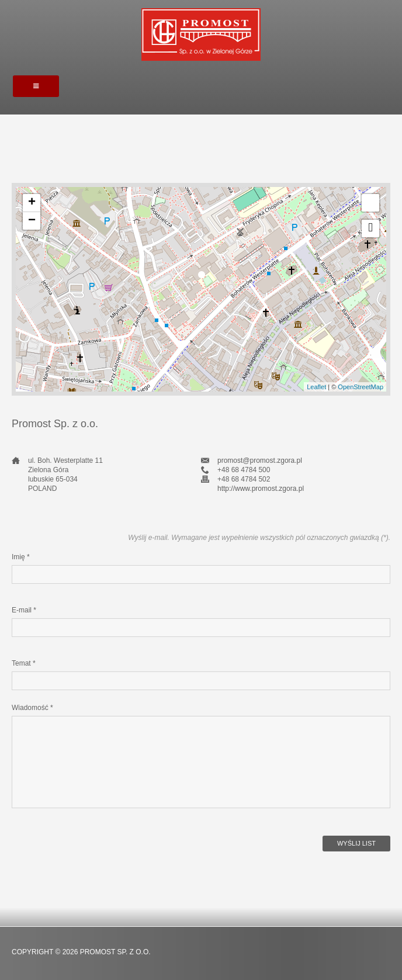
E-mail (24, 610)
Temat (24, 663)
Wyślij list (356, 843)
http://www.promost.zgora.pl (261, 489)
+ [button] (32, 203)
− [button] (32, 221)
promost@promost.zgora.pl (260, 460)
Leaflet (316, 387)
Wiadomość (32, 708)
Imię (21, 557)
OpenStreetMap (361, 387)
